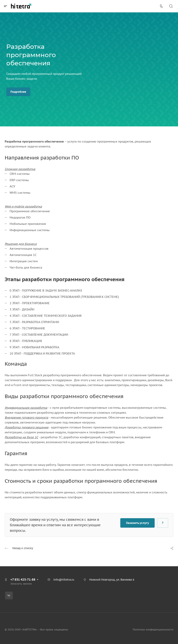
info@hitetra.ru (64, 580)
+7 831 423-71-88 (23, 580)
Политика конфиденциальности (153, 630)
